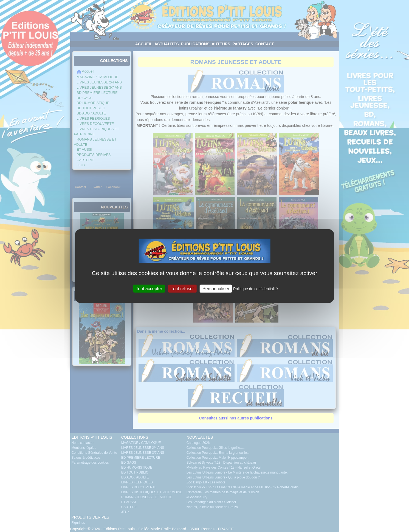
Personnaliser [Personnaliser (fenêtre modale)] (216, 288)
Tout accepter (149, 288)
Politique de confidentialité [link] (256, 289)
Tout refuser (182, 288)
